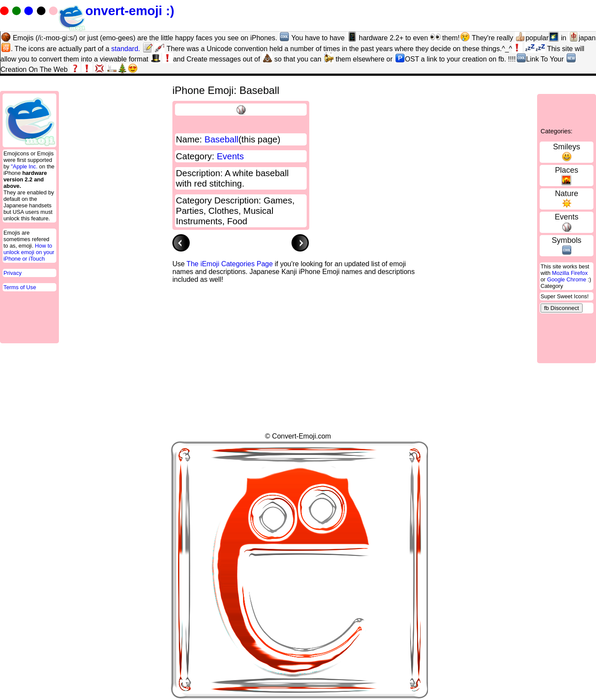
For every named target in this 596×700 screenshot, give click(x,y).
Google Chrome (567, 279)
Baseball (222, 139)
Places (567, 170)
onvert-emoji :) (116, 11)
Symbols (567, 240)
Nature (567, 194)
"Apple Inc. (24, 166)
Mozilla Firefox (570, 273)
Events (567, 217)
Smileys (567, 147)
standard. (126, 49)
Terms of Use (20, 287)
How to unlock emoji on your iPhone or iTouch (29, 252)
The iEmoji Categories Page (230, 264)
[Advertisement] (330, 303)
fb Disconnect (562, 308)
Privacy (13, 273)
